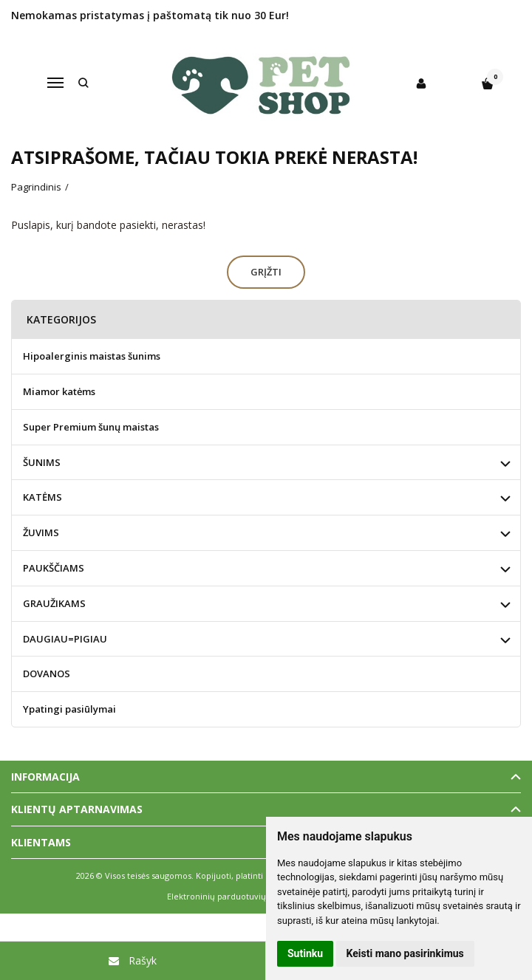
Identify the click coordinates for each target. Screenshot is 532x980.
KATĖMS (42, 497)
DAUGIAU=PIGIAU (65, 639)
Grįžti (266, 272)
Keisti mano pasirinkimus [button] (405, 953)
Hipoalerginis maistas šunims (92, 356)
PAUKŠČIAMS (54, 568)
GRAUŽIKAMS (54, 603)
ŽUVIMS (41, 532)
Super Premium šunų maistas (91, 427)
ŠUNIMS (42, 462)
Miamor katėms (59, 391)
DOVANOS (47, 674)
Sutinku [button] (305, 953)
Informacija (45, 777)
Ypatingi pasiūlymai (69, 709)
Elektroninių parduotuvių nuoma (232, 896)
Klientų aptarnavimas (77, 809)
